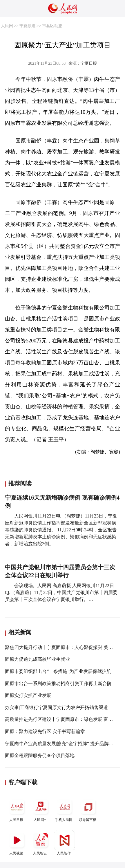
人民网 (7, 26)
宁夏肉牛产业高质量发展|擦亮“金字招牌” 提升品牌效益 (61, 744)
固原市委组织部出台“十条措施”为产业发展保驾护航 (58, 671)
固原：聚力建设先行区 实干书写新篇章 (45, 731)
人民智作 (64, 843)
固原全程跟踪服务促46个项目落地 (40, 755)
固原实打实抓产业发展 (28, 695)
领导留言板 (88, 809)
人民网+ (41, 809)
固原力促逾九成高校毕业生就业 (37, 659)
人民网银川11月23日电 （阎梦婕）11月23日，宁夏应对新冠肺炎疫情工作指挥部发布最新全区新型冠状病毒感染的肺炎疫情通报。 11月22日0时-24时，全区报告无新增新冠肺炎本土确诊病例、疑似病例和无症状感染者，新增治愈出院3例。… (61, 530)
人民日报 (17, 809)
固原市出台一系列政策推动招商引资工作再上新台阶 (58, 684)
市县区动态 (52, 26)
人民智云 (41, 843)
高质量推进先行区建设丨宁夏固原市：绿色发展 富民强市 (64, 719)
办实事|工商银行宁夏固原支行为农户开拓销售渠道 (56, 707)
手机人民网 (64, 809)
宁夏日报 (89, 63)
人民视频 (17, 843)
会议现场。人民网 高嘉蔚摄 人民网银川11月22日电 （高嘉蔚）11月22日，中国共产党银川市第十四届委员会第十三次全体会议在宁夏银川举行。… (61, 592)
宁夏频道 (28, 26)
